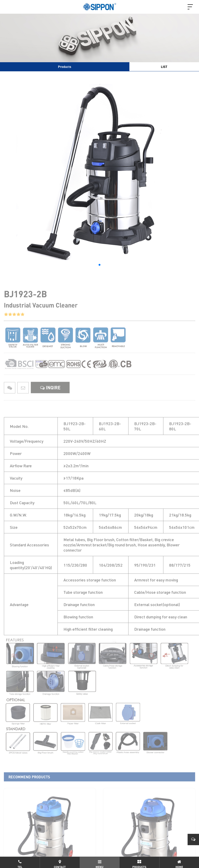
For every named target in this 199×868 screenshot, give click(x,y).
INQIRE (50, 398)
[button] (99, 265)
